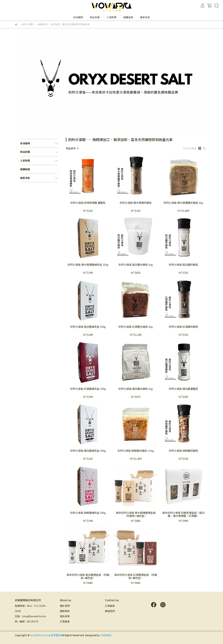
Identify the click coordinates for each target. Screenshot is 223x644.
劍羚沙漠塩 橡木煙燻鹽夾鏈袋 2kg (183, 203)
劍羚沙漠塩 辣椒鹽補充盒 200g (88, 513)
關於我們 (65, 606)
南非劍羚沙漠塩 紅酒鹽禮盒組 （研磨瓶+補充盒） (136, 576)
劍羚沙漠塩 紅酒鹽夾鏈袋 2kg (136, 327)
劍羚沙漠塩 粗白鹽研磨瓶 (183, 265)
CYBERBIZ (106, 635)
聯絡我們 (110, 611)
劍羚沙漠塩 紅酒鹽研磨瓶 (183, 327)
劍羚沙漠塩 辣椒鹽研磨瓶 (183, 451)
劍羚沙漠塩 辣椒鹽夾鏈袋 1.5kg (136, 451)
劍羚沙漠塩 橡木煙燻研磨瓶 (136, 203)
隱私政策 (65, 616)
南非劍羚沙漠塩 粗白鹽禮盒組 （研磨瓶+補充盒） (88, 576)
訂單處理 (65, 621)
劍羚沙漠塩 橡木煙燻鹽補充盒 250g (88, 265)
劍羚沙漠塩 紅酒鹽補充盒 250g (88, 389)
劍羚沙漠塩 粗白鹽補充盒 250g (88, 327)
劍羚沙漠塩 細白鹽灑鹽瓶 (183, 389)
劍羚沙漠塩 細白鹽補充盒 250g (88, 451)
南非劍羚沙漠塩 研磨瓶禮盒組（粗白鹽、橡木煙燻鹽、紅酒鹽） (183, 514)
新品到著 (95, 17)
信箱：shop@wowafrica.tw (30, 616)
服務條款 (65, 611)
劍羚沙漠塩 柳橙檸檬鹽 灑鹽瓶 (88, 203)
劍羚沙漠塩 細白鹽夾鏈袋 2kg (136, 389)
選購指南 (128, 17)
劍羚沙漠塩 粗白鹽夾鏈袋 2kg (136, 265)
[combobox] (72, 148)
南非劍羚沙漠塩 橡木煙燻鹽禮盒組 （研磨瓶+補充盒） (136, 514)
